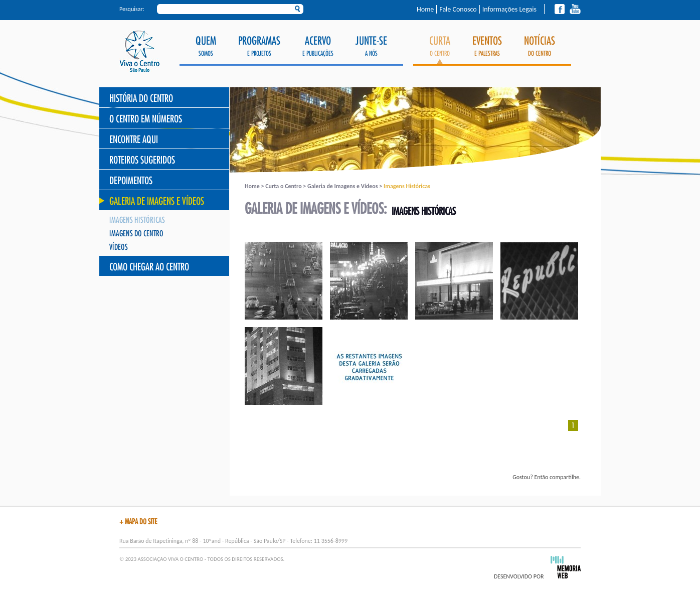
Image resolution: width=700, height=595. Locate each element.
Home (425, 9)
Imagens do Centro (136, 234)
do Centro (540, 46)
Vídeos (119, 248)
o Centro (440, 50)
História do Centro (141, 99)
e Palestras (487, 46)
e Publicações (318, 46)
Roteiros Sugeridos (142, 160)
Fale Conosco (458, 9)
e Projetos (259, 46)
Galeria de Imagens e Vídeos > (345, 186)
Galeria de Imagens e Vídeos (157, 201)
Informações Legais (509, 9)
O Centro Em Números (146, 119)
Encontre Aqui (134, 140)
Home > (255, 186)
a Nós (371, 46)
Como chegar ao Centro (149, 267)
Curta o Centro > (286, 186)
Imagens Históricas (137, 220)
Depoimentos (131, 181)
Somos (206, 46)
